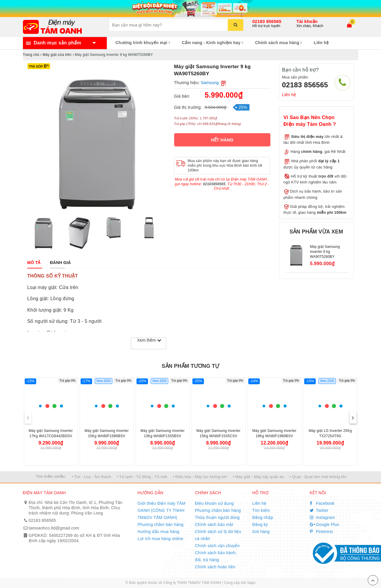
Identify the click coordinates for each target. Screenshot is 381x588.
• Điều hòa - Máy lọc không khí (200, 477)
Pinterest (321, 532)
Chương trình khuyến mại (143, 43)
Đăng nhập (263, 517)
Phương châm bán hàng (161, 524)
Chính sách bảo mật (214, 524)
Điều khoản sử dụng (214, 503)
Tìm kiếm (261, 510)
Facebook (322, 503)
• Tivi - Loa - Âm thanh (91, 477)
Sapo (251, 583)
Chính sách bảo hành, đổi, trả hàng (216, 556)
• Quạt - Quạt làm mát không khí (318, 477)
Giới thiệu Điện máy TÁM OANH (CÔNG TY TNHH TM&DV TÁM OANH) (162, 510)
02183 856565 (267, 21)
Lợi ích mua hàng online (161, 539)
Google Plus (325, 524)
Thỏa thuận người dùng (217, 517)
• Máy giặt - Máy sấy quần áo (258, 477)
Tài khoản (307, 21)
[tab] (34, 263)
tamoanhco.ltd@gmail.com (54, 528)
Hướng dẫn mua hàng (159, 532)
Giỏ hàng (261, 532)
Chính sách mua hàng (279, 43)
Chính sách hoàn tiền (215, 567)
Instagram (322, 517)
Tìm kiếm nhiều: (51, 476)
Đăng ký (260, 524)
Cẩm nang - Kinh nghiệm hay (213, 43)
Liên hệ (321, 43)
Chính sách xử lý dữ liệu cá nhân (218, 535)
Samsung (210, 83)
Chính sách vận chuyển (217, 546)
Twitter (319, 510)
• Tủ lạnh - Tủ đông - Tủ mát (142, 477)
